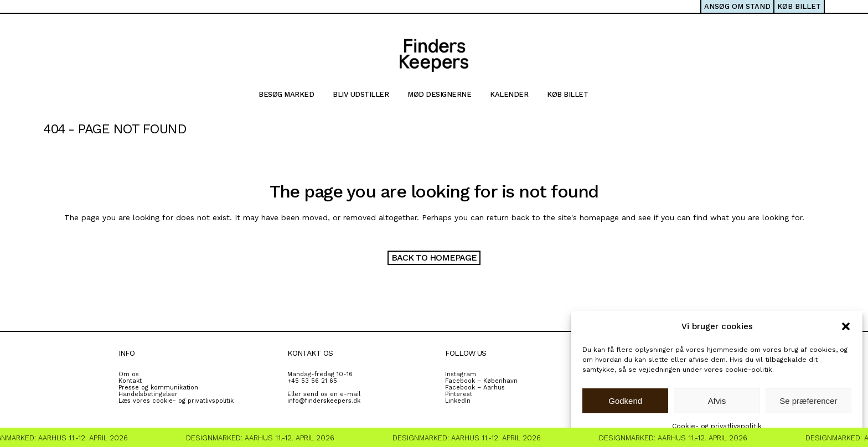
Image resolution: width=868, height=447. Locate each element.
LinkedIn (458, 401)
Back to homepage (434, 258)
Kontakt (130, 381)
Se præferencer (808, 401)
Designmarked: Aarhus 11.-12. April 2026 (262, 438)
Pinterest (459, 394)
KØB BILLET (799, 6)
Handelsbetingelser (148, 394)
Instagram (461, 374)
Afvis (717, 401)
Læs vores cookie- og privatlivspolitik (176, 401)
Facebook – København (481, 381)
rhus (498, 388)
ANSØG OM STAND (737, 6)
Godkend (625, 401)
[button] (846, 326)
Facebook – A (466, 388)
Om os (129, 374)
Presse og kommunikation (158, 388)
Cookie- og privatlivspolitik (717, 426)
